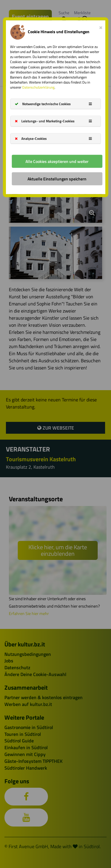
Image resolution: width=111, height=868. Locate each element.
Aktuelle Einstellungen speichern (57, 178)
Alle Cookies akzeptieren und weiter (57, 161)
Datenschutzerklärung (38, 87)
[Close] (101, 26)
